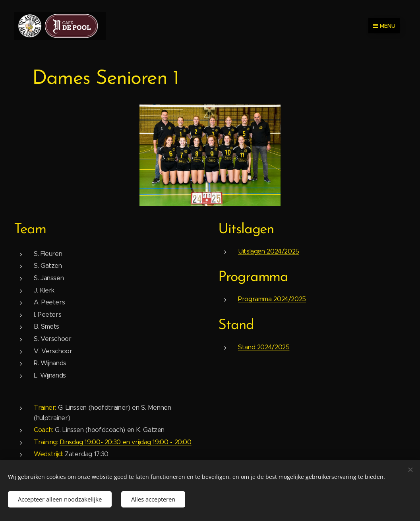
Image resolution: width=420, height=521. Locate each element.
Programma (253, 277)
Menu (384, 26)
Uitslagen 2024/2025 (269, 251)
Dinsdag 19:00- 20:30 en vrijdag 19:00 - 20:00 (125, 442)
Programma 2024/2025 (272, 299)
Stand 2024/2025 (264, 347)
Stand (236, 325)
